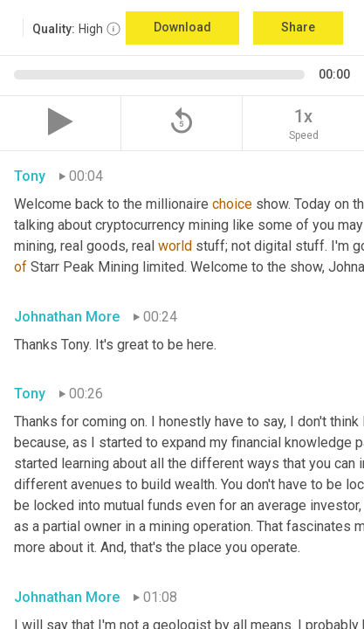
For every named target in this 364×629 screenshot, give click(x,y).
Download (182, 27)
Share (298, 27)
